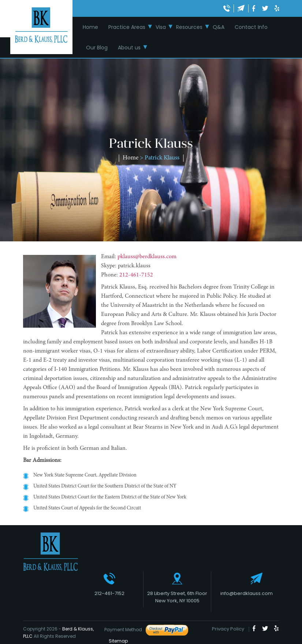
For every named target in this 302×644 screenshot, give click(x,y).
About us (129, 48)
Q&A (219, 27)
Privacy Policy (228, 629)
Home (90, 27)
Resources (189, 27)
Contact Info (251, 27)
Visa (161, 27)
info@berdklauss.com (247, 593)
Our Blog (97, 48)
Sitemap (116, 641)
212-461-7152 (136, 275)
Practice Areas (127, 27)
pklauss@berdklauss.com (147, 257)
